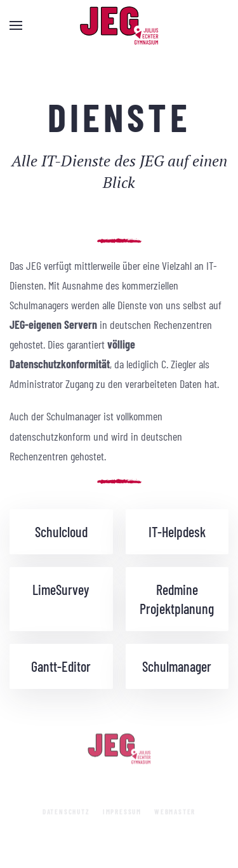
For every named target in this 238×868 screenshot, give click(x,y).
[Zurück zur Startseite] (119, 25)
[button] (16, 25)
